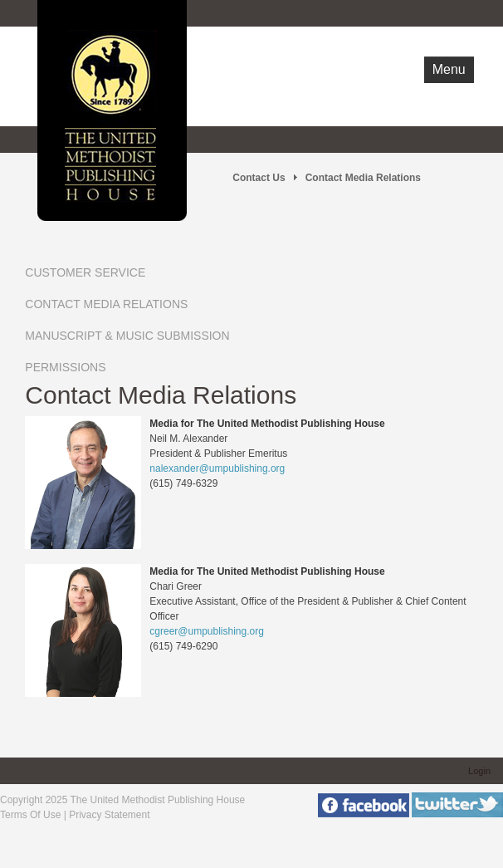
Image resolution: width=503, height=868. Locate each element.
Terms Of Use (30, 815)
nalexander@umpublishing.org (217, 468)
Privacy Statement (109, 815)
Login (479, 771)
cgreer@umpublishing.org (207, 631)
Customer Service (85, 272)
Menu (449, 69)
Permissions (65, 367)
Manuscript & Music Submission (127, 336)
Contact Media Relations (106, 304)
